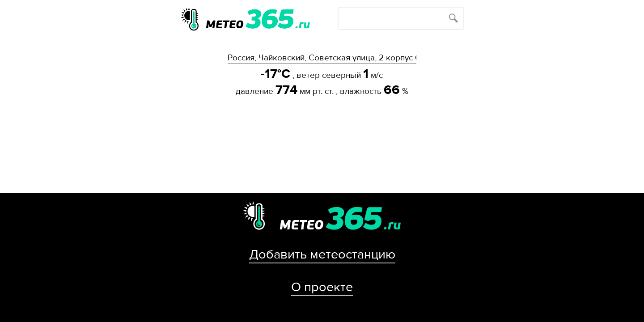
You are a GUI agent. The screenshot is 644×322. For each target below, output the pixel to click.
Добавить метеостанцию (322, 254)
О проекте (322, 287)
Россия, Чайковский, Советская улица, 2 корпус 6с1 (322, 58)
